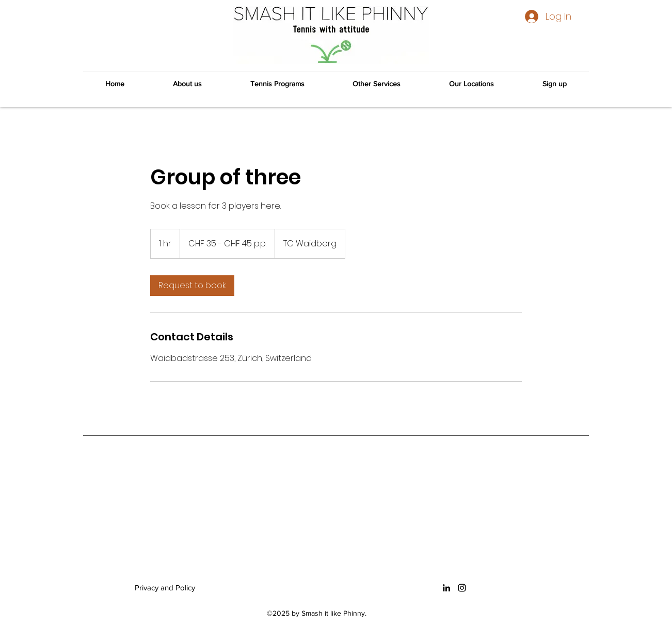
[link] (192, 286)
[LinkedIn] (446, 588)
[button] (277, 84)
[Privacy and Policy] (178, 588)
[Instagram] (462, 588)
